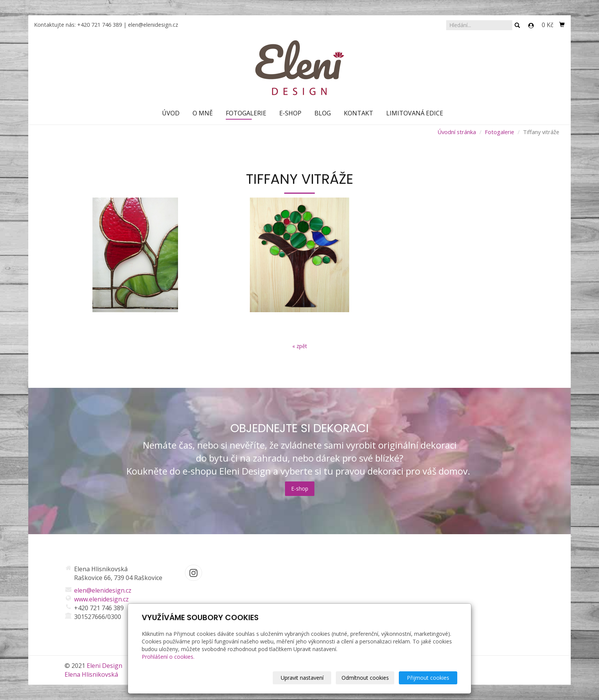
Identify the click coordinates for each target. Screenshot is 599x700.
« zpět (300, 346)
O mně (203, 113)
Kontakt (359, 113)
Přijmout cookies (428, 678)
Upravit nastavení (302, 678)
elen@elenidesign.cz (153, 25)
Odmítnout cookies (365, 678)
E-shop (290, 113)
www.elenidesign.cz (101, 599)
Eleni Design (104, 666)
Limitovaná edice (415, 113)
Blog (323, 113)
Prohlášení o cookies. (168, 657)
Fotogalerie (246, 113)
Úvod (171, 113)
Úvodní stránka (457, 132)
